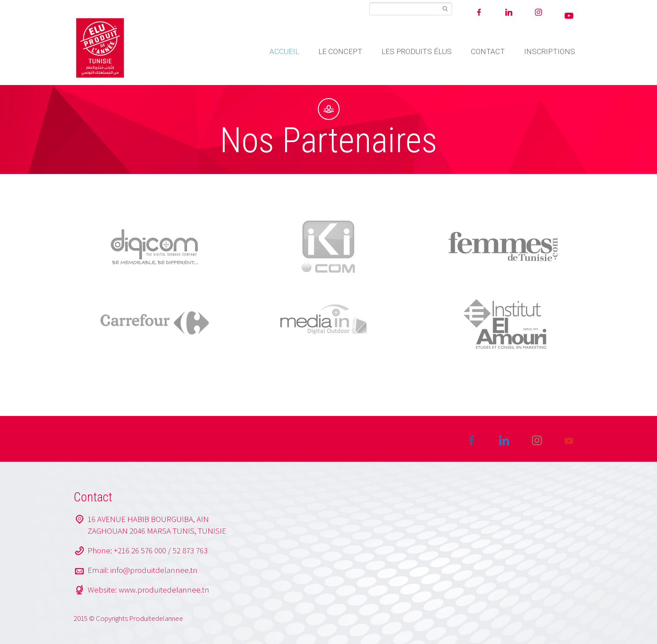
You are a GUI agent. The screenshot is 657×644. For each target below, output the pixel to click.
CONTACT (488, 51)
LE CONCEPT (340, 51)
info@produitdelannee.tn (154, 570)
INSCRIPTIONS (550, 51)
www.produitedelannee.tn (164, 589)
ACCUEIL (284, 51)
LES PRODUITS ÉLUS (417, 51)
